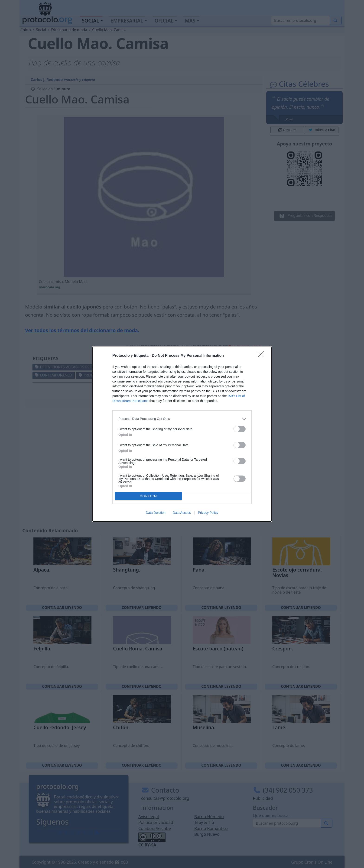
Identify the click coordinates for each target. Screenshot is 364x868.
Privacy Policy (208, 513)
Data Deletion (156, 513)
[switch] (240, 429)
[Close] (262, 356)
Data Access (182, 513)
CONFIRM (148, 496)
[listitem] (182, 419)
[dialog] (182, 434)
